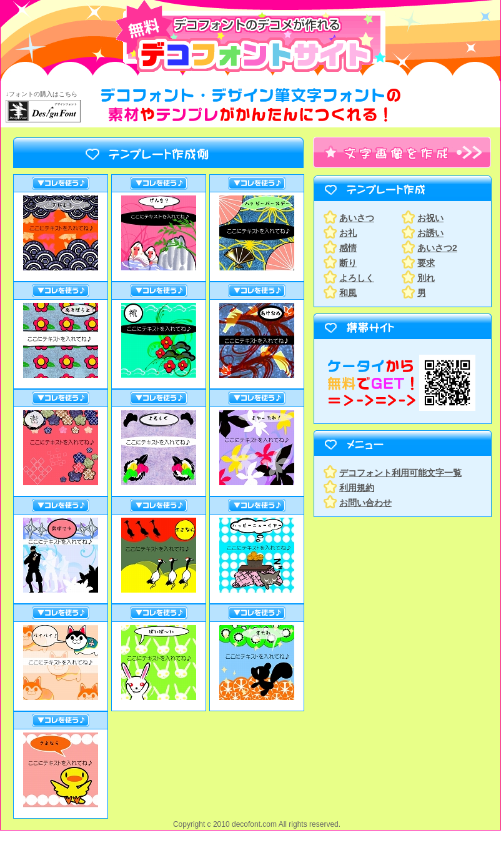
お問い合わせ (365, 503)
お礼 (348, 233)
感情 (348, 248)
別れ (426, 278)
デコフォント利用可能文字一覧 (400, 473)
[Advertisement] (391, 606)
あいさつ (357, 218)
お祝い (430, 218)
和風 (348, 293)
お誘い (430, 233)
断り (348, 263)
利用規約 (357, 488)
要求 (426, 263)
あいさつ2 (437, 248)
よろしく (357, 278)
